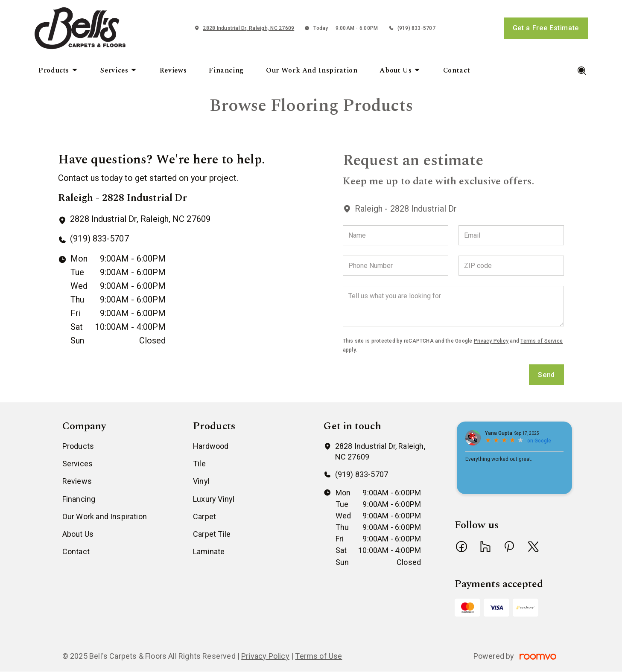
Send (546, 375)
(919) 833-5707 (416, 28)
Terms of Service (542, 341)
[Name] (396, 235)
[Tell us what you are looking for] (453, 306)
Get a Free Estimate (546, 28)
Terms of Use (318, 656)
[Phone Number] (396, 266)
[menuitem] (58, 71)
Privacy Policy (491, 341)
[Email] (511, 235)
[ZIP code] (511, 266)
